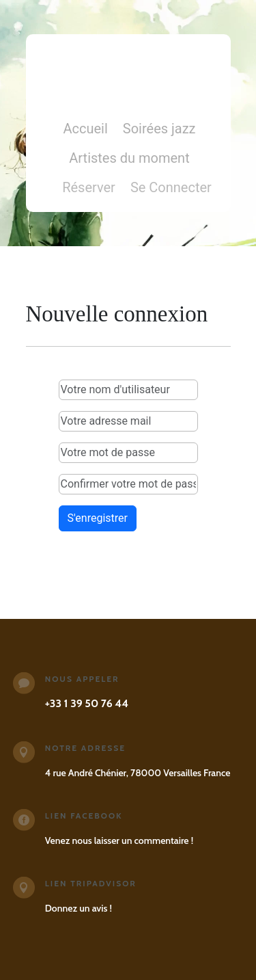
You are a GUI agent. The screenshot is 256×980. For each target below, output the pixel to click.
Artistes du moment (129, 160)
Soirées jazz (159, 130)
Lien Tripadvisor (91, 883)
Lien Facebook (84, 816)
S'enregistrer (98, 518)
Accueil (85, 130)
